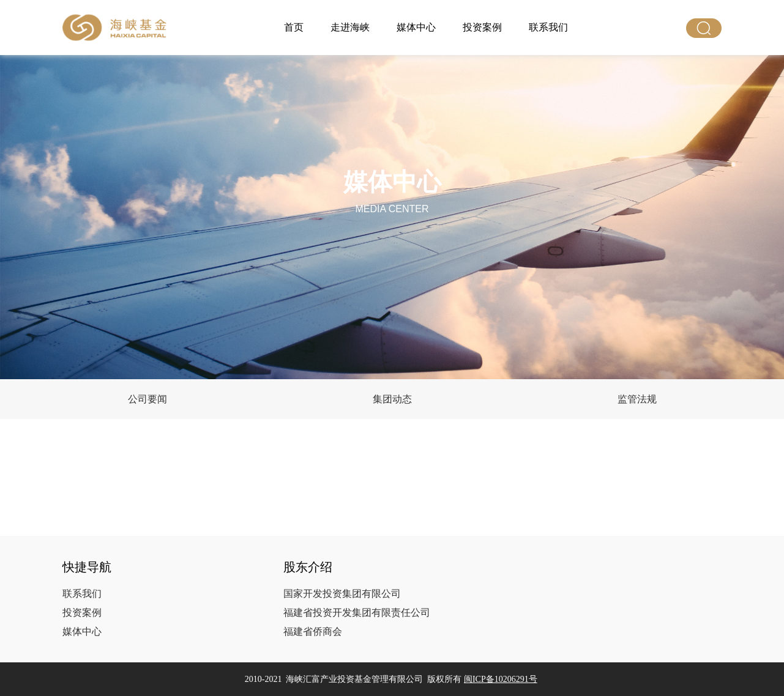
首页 (294, 27)
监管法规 (637, 399)
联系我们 (548, 27)
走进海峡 (350, 27)
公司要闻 (147, 399)
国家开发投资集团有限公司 (342, 594)
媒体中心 (416, 27)
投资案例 (482, 27)
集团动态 (392, 399)
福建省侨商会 (313, 631)
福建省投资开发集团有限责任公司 (357, 613)
